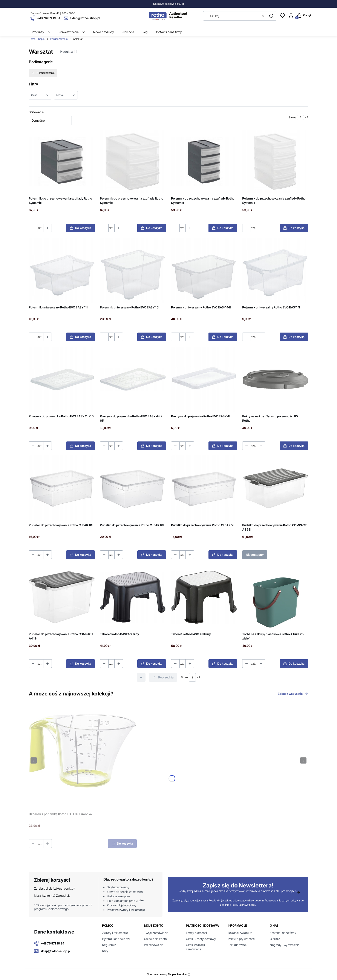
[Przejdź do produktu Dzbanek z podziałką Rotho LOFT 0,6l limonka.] (83, 756)
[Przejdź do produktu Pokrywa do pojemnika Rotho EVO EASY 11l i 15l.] (62, 379)
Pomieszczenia (59, 39)
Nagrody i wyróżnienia (285, 945)
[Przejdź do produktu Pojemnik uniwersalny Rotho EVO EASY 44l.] (204, 270)
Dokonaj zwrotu (239, 933)
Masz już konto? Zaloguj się (52, 896)
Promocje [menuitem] (128, 32)
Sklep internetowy (167, 974)
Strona (293, 117)
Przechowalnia (154, 945)
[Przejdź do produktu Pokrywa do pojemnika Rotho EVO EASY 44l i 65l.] (133, 379)
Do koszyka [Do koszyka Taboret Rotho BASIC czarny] (152, 663)
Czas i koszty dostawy (201, 939)
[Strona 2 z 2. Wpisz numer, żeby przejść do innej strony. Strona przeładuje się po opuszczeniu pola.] (300, 118)
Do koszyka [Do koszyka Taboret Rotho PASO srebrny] (223, 663)
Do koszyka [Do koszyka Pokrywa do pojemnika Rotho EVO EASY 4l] (223, 446)
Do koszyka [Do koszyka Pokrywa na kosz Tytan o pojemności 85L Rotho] (294, 446)
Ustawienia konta (155, 939)
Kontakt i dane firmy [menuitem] (169, 32)
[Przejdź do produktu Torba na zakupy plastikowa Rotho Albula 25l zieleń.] (275, 597)
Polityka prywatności (242, 939)
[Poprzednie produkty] (163, 677)
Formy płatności (196, 933)
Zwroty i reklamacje (115, 933)
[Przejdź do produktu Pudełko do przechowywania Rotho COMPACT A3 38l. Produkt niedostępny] (275, 488)
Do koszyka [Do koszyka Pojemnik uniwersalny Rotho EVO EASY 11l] (80, 337)
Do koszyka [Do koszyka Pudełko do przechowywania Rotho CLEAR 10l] (80, 555)
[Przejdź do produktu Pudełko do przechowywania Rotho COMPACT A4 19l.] (62, 597)
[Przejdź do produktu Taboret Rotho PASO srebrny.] (204, 597)
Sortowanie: (37, 112)
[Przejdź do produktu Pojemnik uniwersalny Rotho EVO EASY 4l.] (275, 270)
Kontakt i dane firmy (283, 933)
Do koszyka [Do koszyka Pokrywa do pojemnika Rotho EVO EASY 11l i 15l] (80, 446)
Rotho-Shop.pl (37, 39)
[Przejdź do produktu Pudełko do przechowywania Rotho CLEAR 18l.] (133, 488)
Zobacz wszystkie (293, 694)
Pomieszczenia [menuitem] (72, 32)
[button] (271, 16)
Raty (105, 951)
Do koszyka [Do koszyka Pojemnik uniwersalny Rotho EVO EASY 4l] (294, 337)
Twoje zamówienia (156, 933)
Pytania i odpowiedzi (116, 939)
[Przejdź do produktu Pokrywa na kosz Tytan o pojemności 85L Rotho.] (275, 379)
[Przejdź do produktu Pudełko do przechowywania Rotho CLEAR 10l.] (62, 488)
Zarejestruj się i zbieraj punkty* (54, 888)
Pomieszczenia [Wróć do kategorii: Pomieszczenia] (43, 73)
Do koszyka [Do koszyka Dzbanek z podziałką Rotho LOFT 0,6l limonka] (122, 843)
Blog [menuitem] (145, 32)
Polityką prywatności (244, 905)
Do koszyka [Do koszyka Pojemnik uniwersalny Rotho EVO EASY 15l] (152, 337)
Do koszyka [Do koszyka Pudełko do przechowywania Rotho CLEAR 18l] (152, 555)
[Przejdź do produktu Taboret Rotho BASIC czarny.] (133, 597)
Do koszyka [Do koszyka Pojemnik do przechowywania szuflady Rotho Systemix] (80, 228)
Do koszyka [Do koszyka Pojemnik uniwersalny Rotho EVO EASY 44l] (223, 337)
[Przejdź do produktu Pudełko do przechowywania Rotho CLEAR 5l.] (204, 488)
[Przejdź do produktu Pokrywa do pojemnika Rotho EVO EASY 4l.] (204, 379)
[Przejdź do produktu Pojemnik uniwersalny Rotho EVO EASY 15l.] (133, 270)
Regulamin (214, 900)
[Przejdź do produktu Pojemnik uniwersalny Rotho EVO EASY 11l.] (62, 270)
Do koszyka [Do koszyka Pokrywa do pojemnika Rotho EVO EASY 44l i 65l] (152, 446)
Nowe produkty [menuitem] (103, 32)
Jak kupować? (237, 945)
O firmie (275, 939)
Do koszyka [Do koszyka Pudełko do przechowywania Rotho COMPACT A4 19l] (80, 663)
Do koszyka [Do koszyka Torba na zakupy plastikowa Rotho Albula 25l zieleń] (294, 663)
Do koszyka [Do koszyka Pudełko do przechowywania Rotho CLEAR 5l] (223, 555)
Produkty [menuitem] (41, 32)
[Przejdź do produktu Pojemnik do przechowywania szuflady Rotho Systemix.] (62, 162)
